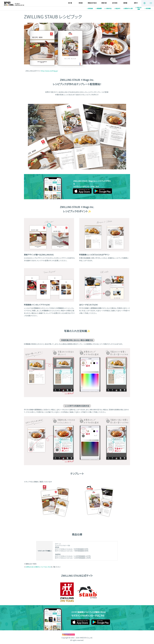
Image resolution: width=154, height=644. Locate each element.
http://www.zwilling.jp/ (49, 71)
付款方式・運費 (139, 9)
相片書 (70, 3)
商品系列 (118, 9)
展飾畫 (125, 3)
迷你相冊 (115, 3)
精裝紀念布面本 (92, 3)
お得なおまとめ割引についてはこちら (38, 567)
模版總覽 (99, 9)
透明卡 (136, 3)
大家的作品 (109, 9)
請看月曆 (104, 3)
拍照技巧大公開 (128, 9)
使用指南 (90, 9)
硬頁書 (81, 3)
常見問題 (148, 9)
